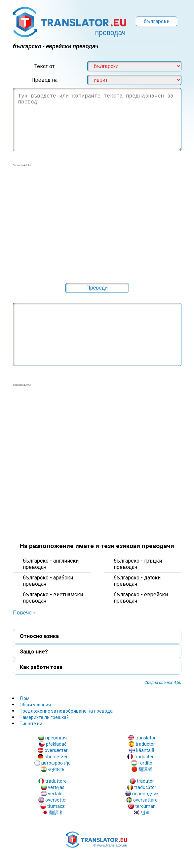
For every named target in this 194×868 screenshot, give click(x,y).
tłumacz (56, 806)
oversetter (56, 800)
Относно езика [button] (39, 636)
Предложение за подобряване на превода (66, 711)
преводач (56, 738)
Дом (24, 698)
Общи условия (35, 705)
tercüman (145, 806)
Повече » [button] (24, 613)
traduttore (56, 781)
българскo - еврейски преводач (141, 598)
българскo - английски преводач (51, 564)
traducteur (145, 757)
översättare (145, 800)
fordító (145, 763)
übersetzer (56, 757)
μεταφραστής (56, 763)
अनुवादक (56, 769)
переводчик (145, 794)
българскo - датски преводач (137, 581)
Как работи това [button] (41, 667)
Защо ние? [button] (34, 652)
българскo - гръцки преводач (138, 564)
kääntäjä (145, 750)
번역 (145, 812)
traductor (145, 744)
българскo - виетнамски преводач (53, 598)
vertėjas (56, 787)
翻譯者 (145, 769)
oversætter (56, 750)
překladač (56, 744)
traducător (145, 787)
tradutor (145, 781)
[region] (97, 220)
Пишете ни (31, 724)
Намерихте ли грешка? (44, 717)
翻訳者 (56, 812)
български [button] (157, 21)
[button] (97, 288)
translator (145, 738)
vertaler (56, 794)
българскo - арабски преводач (48, 581)
